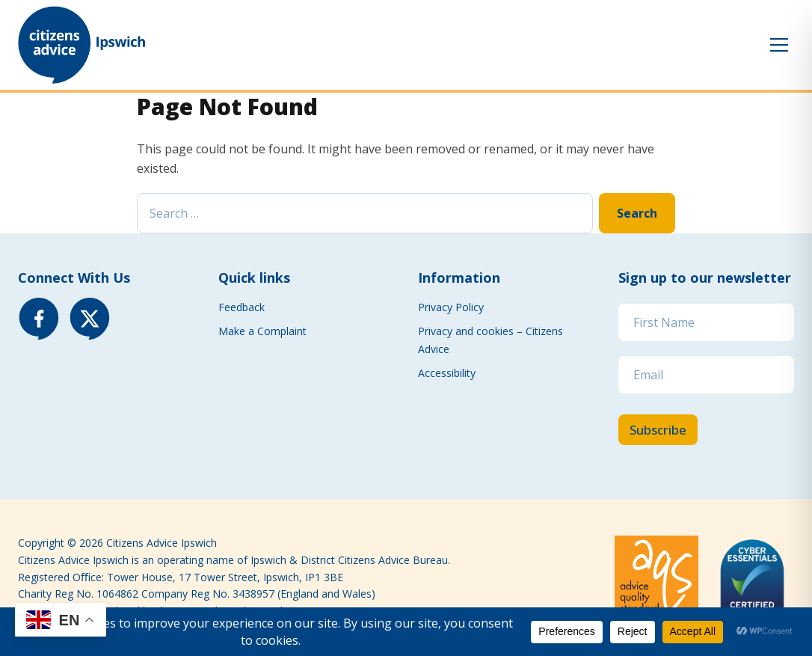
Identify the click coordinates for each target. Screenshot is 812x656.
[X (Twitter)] (90, 319)
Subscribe (658, 430)
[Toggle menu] (779, 45)
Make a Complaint (262, 331)
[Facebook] (39, 319)
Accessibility (447, 373)
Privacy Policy (451, 307)
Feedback (242, 307)
